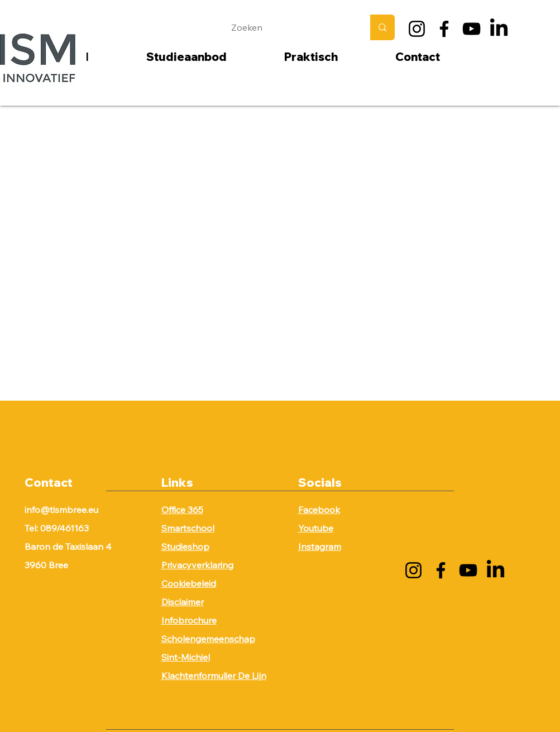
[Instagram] (417, 29)
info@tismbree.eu (61, 510)
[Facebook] (444, 29)
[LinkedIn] (499, 29)
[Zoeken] (289, 27)
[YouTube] (472, 29)
